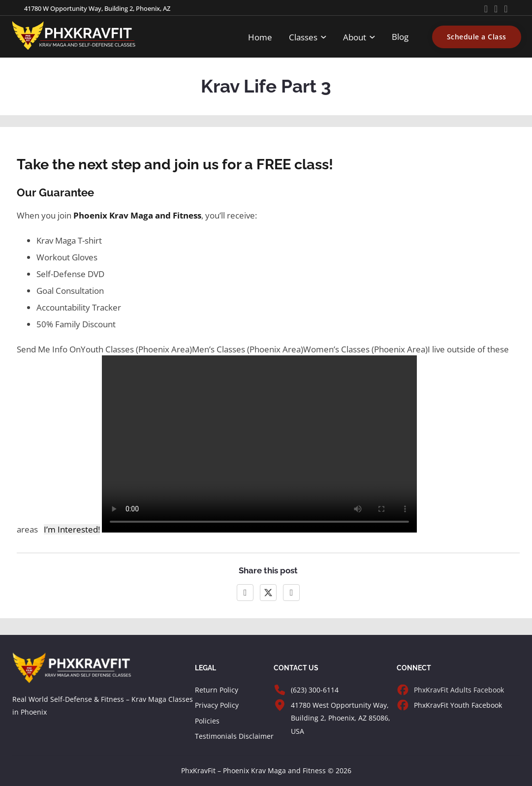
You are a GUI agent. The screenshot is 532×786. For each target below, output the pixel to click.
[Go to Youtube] (486, 9)
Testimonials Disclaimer (234, 736)
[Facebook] (245, 593)
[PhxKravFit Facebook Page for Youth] (403, 705)
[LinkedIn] (291, 593)
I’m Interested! (72, 529)
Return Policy (217, 690)
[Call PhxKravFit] (280, 690)
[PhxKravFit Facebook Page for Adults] (403, 690)
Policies (207, 721)
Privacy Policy (217, 705)
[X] (268, 593)
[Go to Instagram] (506, 9)
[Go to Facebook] (496, 9)
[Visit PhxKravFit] (280, 705)
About (355, 37)
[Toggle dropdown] (324, 37)
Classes (303, 37)
